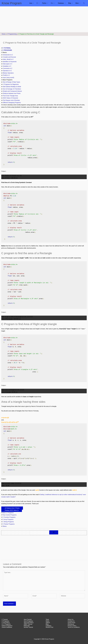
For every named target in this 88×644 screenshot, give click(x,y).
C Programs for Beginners (11, 84)
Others (5, 526)
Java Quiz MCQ (29, 623)
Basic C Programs (8, 513)
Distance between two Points (12, 93)
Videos (48, 623)
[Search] (54, 532)
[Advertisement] (44, 19)
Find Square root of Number (11, 100)
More (77, 3)
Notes (48, 621)
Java (31, 3)
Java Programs (28, 621)
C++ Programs (6, 624)
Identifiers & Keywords (10, 62)
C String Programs (8, 522)
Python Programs (7, 626)
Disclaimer (71, 624)
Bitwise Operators (8, 73)
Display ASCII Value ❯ (12, 510)
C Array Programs (8, 519)
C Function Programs (9, 517)
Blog (70, 3)
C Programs (5, 621)
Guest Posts (71, 623)
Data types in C (8, 64)
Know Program (12, 3)
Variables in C (7, 66)
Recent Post (49, 627)
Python (44, 3)
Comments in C (8, 68)
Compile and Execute (9, 57)
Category (49, 626)
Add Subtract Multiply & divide (12, 87)
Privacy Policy (72, 626)
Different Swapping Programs (12, 103)
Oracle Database (7, 627)
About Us (71, 619)
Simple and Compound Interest (12, 91)
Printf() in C (6, 75)
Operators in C (7, 71)
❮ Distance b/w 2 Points (12, 508)
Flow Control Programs (10, 515)
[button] (84, 3)
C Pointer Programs (9, 524)
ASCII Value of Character (10, 98)
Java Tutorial (28, 619)
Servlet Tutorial (28, 627)
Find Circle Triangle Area (10, 96)
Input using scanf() (9, 78)
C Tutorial (5, 619)
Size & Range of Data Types (11, 82)
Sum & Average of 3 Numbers (12, 89)
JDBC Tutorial (28, 624)
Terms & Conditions (74, 627)
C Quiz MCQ (6, 623)
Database (61, 3)
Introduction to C (8, 55)
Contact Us (71, 621)
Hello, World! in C (8, 59)
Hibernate (27, 626)
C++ (52, 3)
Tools (47, 619)
